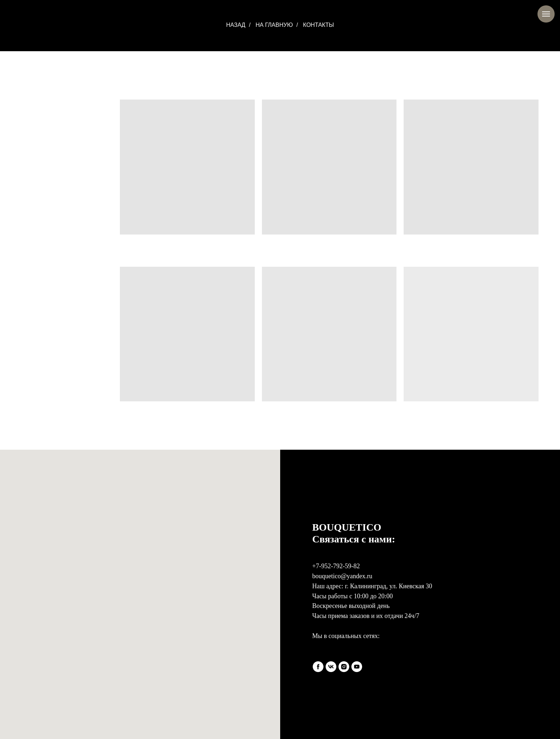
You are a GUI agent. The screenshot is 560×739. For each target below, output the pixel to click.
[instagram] (344, 667)
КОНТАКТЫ (318, 25)
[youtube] (357, 667)
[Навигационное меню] (546, 14)
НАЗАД (236, 25)
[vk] (331, 667)
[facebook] (318, 667)
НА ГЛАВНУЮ (274, 25)
